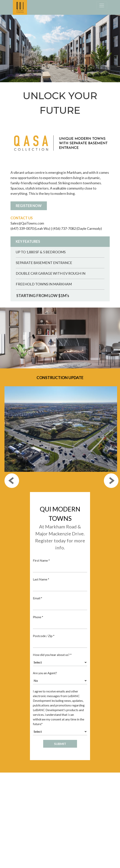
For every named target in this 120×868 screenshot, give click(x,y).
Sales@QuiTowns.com (27, 223)
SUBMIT (60, 744)
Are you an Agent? (45, 673)
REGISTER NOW (29, 206)
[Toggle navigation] (102, 5)
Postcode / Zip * (44, 636)
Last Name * (41, 579)
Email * (38, 598)
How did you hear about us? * (52, 655)
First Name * (41, 560)
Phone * (38, 617)
